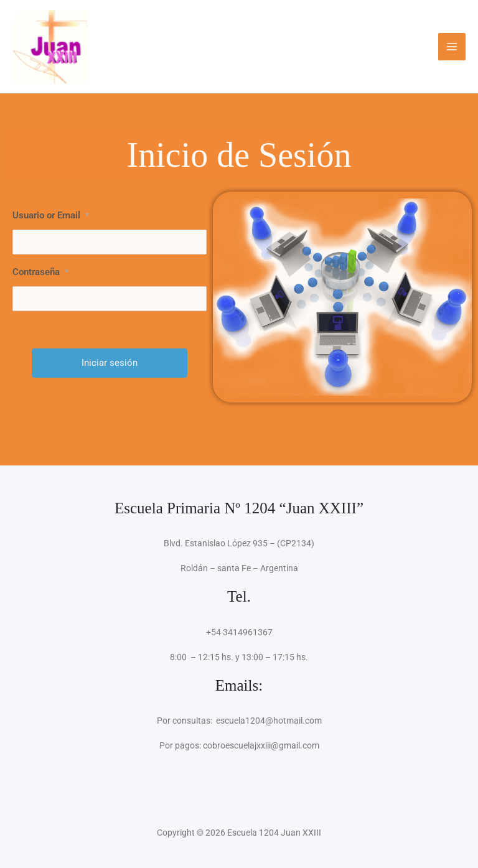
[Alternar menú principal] (452, 47)
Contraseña (40, 272)
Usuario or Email (51, 215)
